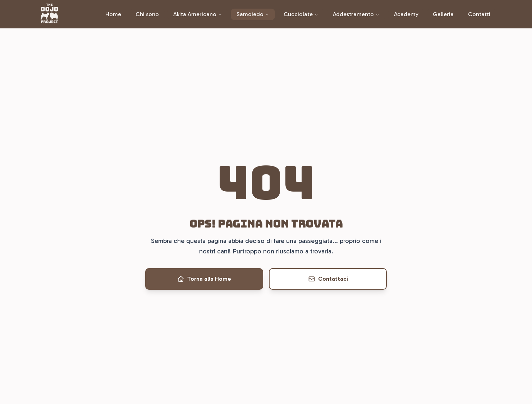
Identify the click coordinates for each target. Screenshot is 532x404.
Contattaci (328, 279)
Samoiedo (253, 14)
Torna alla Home (204, 279)
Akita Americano (198, 14)
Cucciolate (301, 14)
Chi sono (147, 14)
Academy (406, 14)
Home (113, 14)
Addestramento (356, 14)
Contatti (479, 14)
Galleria (443, 14)
